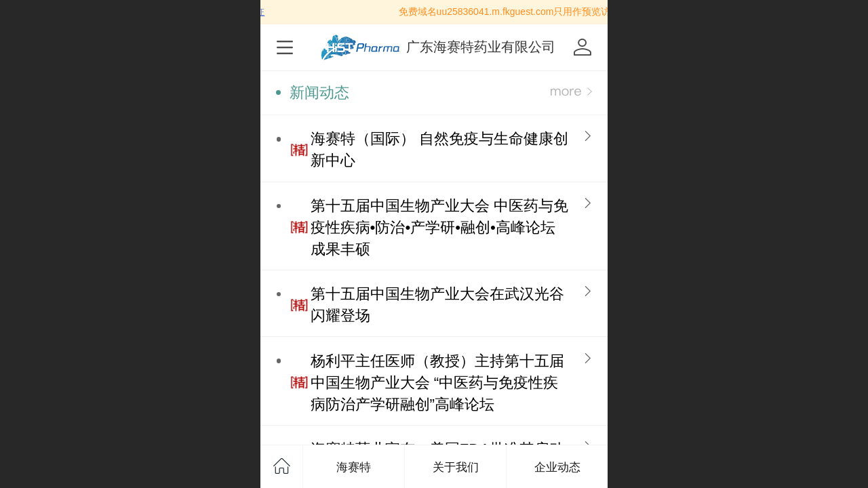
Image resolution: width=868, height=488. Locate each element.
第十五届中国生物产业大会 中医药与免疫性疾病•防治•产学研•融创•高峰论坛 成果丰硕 (439, 227)
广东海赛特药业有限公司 (481, 46)
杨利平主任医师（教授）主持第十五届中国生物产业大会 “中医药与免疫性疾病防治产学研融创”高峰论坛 (437, 383)
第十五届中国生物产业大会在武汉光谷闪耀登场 (437, 305)
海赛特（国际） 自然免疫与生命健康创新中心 (439, 149)
